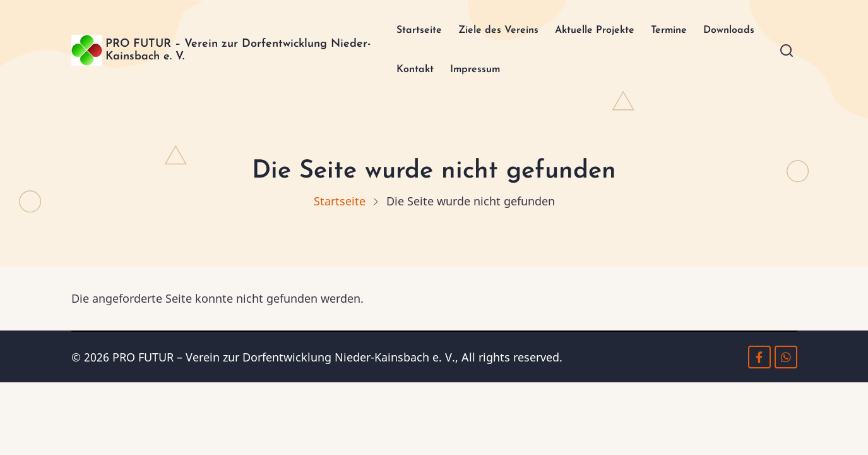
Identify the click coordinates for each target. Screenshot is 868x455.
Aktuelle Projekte (601, 31)
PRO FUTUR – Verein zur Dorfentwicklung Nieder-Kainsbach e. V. (214, 52)
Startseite (405, 31)
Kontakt (474, 72)
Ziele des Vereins (493, 31)
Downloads (408, 72)
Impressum (540, 72)
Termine (684, 31)
